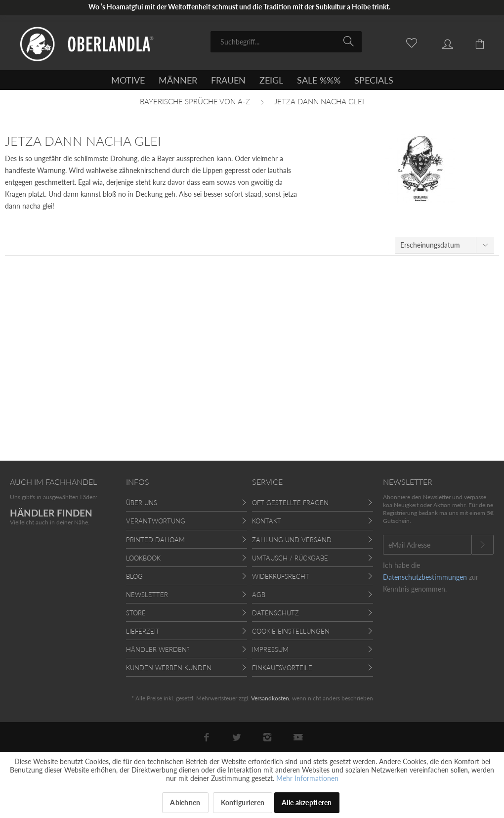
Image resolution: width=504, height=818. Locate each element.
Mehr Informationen (307, 778)
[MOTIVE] (128, 80)
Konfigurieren (243, 802)
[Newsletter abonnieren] (483, 545)
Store (136, 613)
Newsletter (147, 595)
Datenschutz (275, 613)
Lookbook (143, 558)
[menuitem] (286, 42)
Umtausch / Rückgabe (290, 558)
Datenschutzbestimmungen (425, 577)
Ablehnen (185, 802)
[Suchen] (350, 41)
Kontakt (267, 521)
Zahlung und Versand (292, 540)
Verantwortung (156, 521)
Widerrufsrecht (281, 576)
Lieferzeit (143, 631)
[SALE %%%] (319, 80)
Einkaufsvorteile (282, 668)
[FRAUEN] (228, 80)
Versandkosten (270, 698)
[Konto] (440, 41)
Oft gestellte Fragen (290, 503)
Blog (134, 576)
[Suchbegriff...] (286, 42)
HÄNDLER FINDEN (51, 513)
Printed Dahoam (155, 540)
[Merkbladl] (406, 41)
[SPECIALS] (374, 80)
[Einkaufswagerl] (474, 41)
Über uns (142, 503)
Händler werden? (158, 649)
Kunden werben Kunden (169, 668)
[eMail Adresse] (427, 545)
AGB (259, 595)
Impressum (270, 649)
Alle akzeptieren (307, 802)
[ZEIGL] (271, 80)
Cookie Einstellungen (291, 631)
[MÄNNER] (178, 80)
